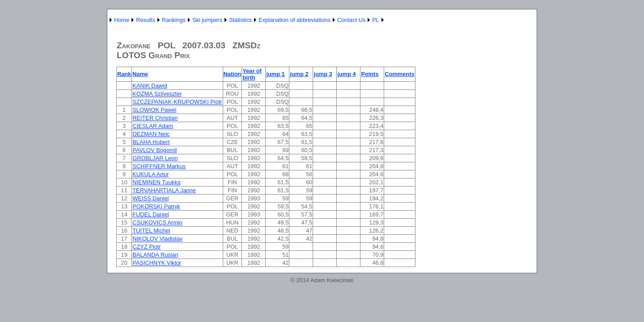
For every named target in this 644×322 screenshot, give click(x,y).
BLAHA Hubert (151, 142)
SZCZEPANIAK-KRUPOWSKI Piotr (177, 102)
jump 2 (299, 74)
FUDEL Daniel (150, 214)
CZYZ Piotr (146, 247)
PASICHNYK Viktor (157, 263)
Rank (124, 74)
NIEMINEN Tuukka (156, 182)
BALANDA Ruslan (155, 255)
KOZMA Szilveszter (157, 94)
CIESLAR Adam (153, 126)
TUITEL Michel (151, 231)
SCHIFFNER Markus (159, 166)
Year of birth (252, 74)
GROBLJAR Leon (155, 158)
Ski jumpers (207, 20)
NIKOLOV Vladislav (157, 239)
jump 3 (323, 74)
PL (376, 20)
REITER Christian (155, 118)
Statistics (240, 20)
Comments (399, 74)
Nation (233, 74)
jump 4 (346, 74)
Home (122, 20)
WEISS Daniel (150, 198)
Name (140, 74)
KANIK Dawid (150, 86)
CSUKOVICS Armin (157, 222)
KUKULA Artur (150, 174)
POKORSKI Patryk (156, 206)
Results (146, 20)
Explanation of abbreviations (294, 20)
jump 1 (275, 74)
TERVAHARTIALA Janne (164, 190)
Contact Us (351, 20)
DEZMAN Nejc (151, 134)
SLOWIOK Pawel (154, 110)
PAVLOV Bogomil (155, 150)
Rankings (174, 20)
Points (370, 74)
